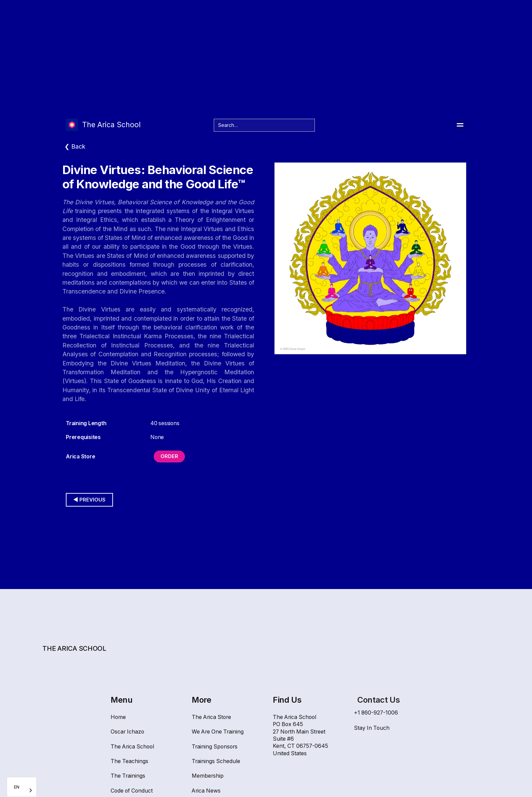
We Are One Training (218, 732)
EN (17, 787)
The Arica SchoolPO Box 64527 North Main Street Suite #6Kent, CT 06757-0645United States (300, 735)
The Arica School (132, 747)
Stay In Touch (372, 728)
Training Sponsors (215, 747)
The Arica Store (211, 717)
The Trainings (128, 776)
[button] (460, 125)
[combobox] (22, 787)
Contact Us (378, 700)
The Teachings (129, 761)
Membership (208, 776)
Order (169, 456)
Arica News (206, 791)
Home (118, 717)
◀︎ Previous (89, 500)
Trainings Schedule (216, 761)
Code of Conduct (132, 791)
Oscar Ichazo (127, 732)
